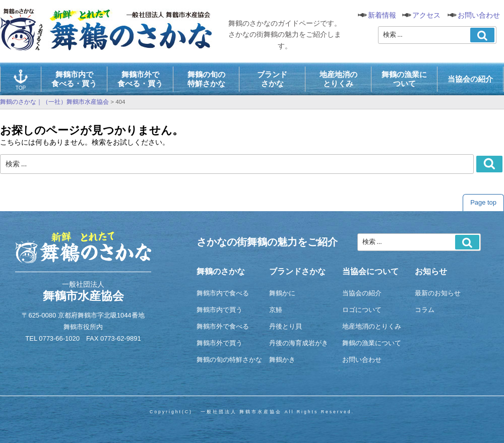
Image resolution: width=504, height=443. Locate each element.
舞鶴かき (282, 360)
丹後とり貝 (286, 326)
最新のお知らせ (438, 293)
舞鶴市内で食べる (223, 293)
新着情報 (382, 15)
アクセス (426, 15)
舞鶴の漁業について (404, 79)
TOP (21, 80)
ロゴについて (362, 310)
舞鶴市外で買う (219, 343)
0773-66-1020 (59, 338)
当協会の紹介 (470, 79)
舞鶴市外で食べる (223, 326)
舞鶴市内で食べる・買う (74, 79)
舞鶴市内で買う (219, 310)
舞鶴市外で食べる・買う (140, 79)
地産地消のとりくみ (338, 79)
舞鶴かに (282, 293)
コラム (425, 310)
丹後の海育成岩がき (299, 343)
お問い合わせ (479, 15)
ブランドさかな (272, 79)
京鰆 (276, 310)
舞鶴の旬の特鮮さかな (206, 79)
